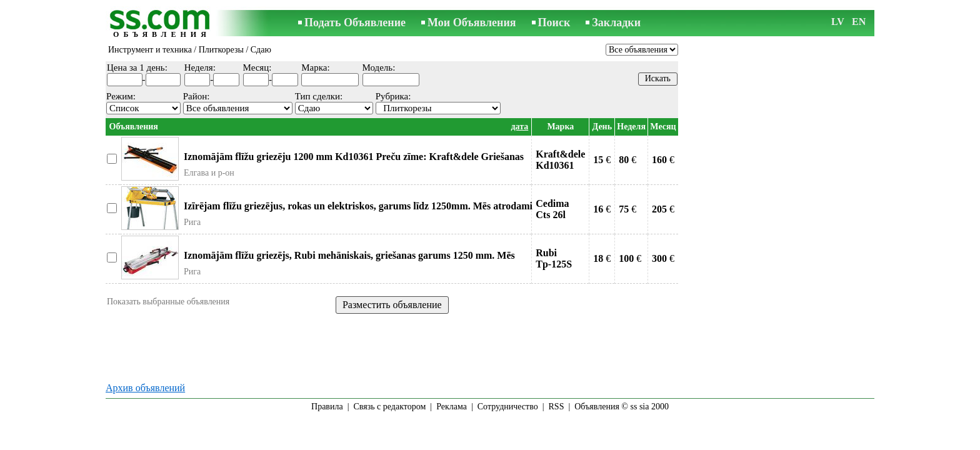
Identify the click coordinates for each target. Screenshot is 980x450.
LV (838, 22)
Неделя (631, 127)
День (602, 127)
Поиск (554, 22)
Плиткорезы (221, 50)
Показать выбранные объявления (168, 302)
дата (519, 127)
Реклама (452, 407)
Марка (560, 127)
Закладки (616, 22)
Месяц (663, 127)
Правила (327, 407)
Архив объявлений (145, 388)
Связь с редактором (390, 407)
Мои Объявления (472, 22)
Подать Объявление (355, 22)
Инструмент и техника (150, 50)
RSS (557, 407)
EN (859, 22)
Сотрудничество (508, 407)
